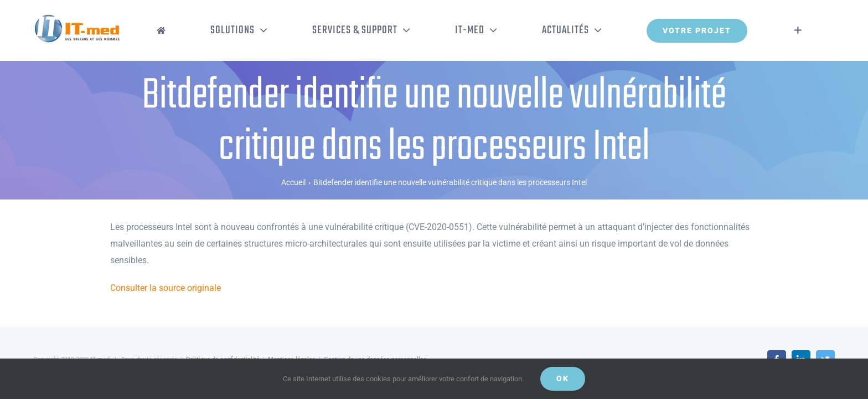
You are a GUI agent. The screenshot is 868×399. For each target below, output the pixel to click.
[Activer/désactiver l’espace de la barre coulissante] (815, 30)
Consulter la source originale (166, 288)
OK (563, 378)
